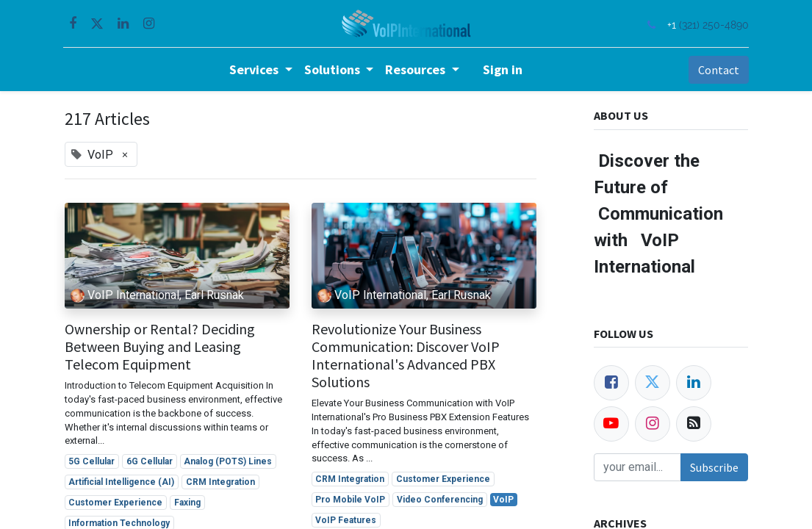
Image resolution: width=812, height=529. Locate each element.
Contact (717, 70)
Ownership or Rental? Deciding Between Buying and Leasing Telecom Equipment (160, 347)
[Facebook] (611, 383)
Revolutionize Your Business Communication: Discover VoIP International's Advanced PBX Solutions (406, 356)
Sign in (503, 69)
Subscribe (714, 467)
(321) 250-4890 (713, 25)
